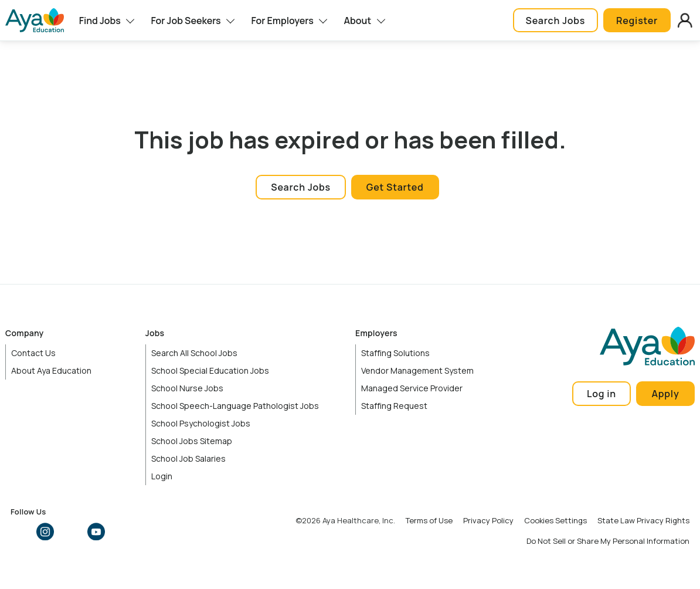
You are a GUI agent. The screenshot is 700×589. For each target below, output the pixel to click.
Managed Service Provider (412, 388)
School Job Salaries (188, 458)
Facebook (19, 532)
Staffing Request (394, 406)
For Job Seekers (186, 21)
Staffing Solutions (395, 353)
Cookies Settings (555, 520)
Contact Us (33, 353)
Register (637, 21)
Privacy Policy (488, 520)
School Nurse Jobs (187, 388)
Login (162, 476)
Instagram (45, 532)
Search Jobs (555, 21)
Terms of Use (429, 520)
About (358, 21)
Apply (665, 394)
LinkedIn (70, 532)
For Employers (282, 21)
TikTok (121, 532)
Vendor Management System (417, 370)
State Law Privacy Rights (643, 520)
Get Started (395, 187)
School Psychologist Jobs (201, 423)
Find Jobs (100, 21)
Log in (602, 394)
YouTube (96, 532)
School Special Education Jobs (210, 370)
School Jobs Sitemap (192, 441)
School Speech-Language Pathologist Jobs (235, 406)
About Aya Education (51, 370)
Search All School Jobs (194, 353)
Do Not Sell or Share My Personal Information (608, 541)
